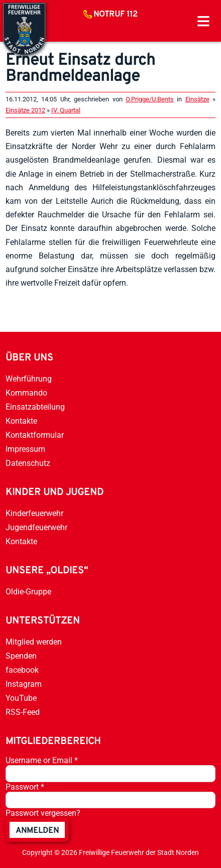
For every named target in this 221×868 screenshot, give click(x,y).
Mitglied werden (34, 642)
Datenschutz (28, 463)
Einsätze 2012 (25, 110)
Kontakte (21, 421)
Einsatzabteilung (35, 407)
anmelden (37, 831)
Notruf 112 (116, 15)
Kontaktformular (35, 435)
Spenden (21, 656)
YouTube (21, 698)
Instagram (24, 684)
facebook (22, 670)
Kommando (26, 393)
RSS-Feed (23, 712)
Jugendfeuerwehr (36, 527)
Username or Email (42, 760)
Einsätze (197, 99)
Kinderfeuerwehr (34, 513)
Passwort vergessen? (43, 813)
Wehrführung (29, 379)
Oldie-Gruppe (28, 592)
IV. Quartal (66, 110)
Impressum (25, 449)
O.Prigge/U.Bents (150, 99)
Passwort (25, 787)
